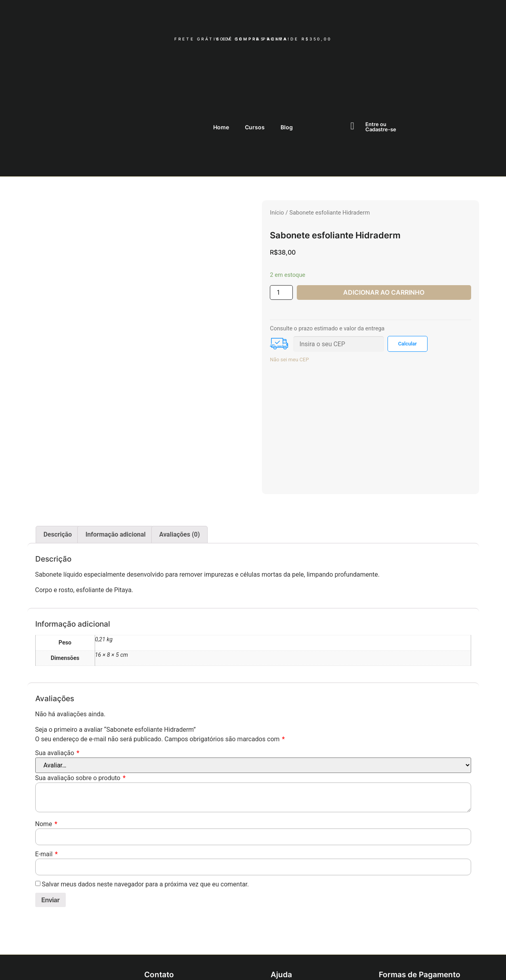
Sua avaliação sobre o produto (80, 725)
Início (277, 159)
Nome (46, 771)
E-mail (47, 801)
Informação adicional (116, 481)
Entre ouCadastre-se (381, 73)
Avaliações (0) (180, 481)
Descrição (58, 481)
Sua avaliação (57, 700)
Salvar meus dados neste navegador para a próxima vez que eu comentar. (145, 831)
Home (221, 74)
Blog (287, 74)
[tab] (58, 481)
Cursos (255, 74)
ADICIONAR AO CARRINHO (384, 239)
